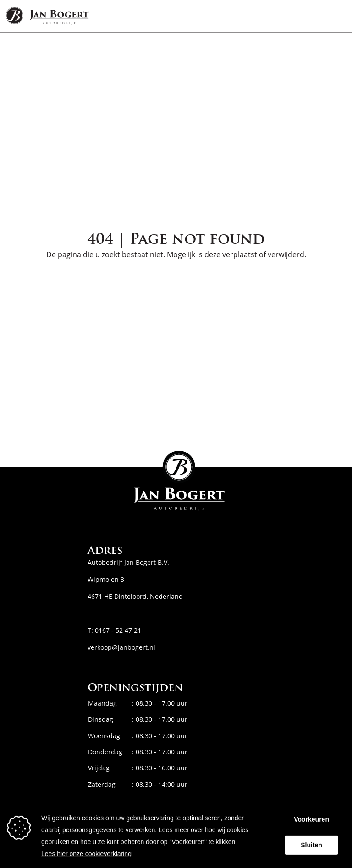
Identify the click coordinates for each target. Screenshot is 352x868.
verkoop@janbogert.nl (121, 647)
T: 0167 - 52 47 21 (114, 630)
